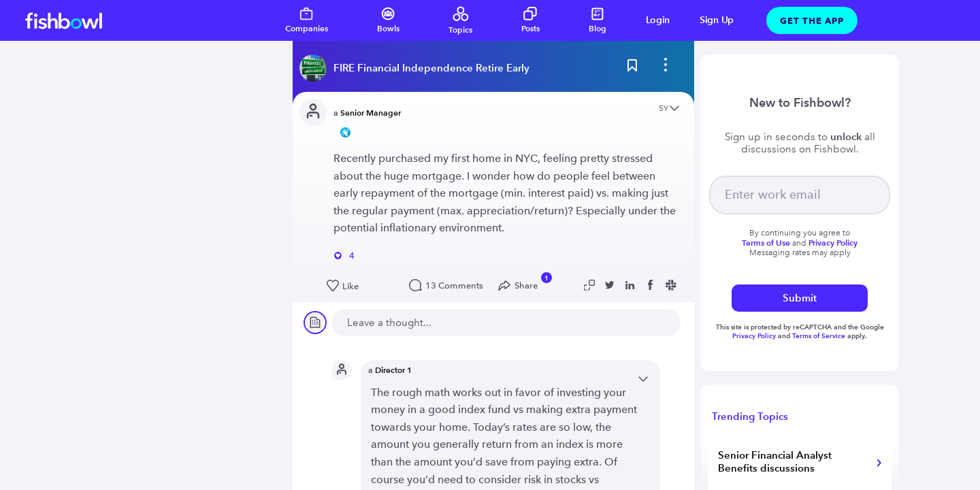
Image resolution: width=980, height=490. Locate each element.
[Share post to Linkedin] (632, 285)
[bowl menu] (666, 68)
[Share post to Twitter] (612, 285)
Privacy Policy (755, 336)
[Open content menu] (674, 109)
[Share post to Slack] (673, 285)
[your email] (800, 195)
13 (443, 285)
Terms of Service (819, 336)
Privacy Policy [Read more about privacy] (833, 243)
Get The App (812, 20)
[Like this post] (361, 287)
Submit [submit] (800, 298)
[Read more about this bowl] (418, 68)
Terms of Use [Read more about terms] (766, 243)
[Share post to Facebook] (653, 285)
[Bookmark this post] (632, 68)
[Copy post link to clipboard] (591, 285)
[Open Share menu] (521, 286)
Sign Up (717, 20)
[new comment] (506, 323)
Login (658, 20)
